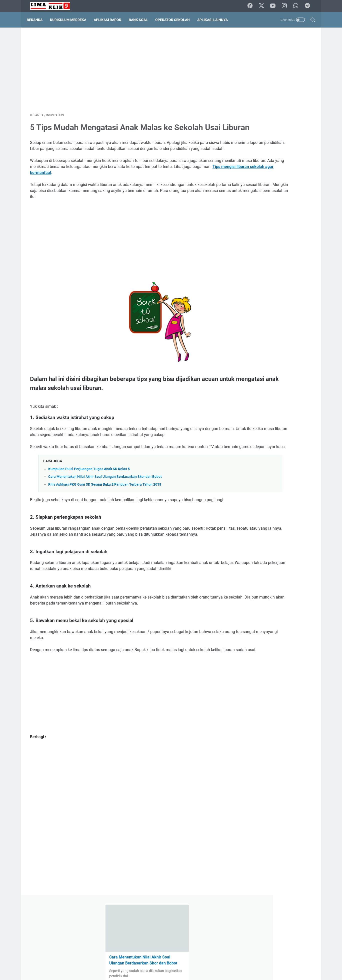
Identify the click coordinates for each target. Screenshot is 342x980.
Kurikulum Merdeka (71, 20)
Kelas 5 (245, 385)
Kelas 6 (262, 385)
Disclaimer (155, 962)
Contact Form (132, 962)
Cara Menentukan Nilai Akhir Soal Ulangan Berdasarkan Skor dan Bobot (105, 510)
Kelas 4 (297, 376)
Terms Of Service (208, 962)
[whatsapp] (297, 6)
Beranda (38, 20)
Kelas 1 (245, 376)
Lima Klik (178, 972)
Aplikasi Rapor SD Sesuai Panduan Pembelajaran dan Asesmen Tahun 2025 (272, 166)
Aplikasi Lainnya (216, 20)
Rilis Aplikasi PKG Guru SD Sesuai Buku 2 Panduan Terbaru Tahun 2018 (105, 517)
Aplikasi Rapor (111, 20)
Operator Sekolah (176, 20)
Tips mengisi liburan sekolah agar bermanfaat (153, 193)
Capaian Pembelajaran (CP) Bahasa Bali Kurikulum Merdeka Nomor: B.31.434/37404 (273, 262)
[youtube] (275, 6)
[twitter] (263, 6)
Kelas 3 (280, 376)
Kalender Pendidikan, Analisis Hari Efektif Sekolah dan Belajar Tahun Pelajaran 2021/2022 (272, 529)
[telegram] (308, 6)
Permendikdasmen (288, 385)
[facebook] (252, 6)
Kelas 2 (262, 376)
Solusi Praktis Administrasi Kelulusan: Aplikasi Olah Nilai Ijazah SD (273, 130)
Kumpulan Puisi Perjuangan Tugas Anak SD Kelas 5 (89, 502)
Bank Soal (141, 20)
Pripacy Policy (179, 962)
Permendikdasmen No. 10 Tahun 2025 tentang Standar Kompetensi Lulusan (271, 328)
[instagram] (286, 6)
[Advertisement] (124, 72)
